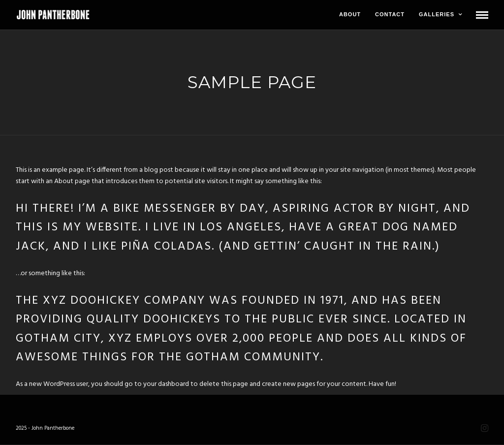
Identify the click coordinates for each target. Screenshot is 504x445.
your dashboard (166, 384)
